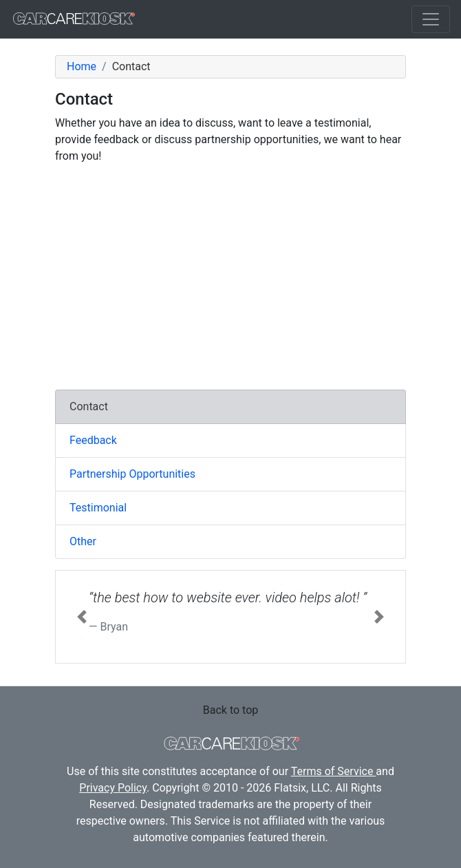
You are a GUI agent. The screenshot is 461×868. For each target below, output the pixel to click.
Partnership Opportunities (132, 474)
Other (83, 541)
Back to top (231, 710)
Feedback (93, 440)
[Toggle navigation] (431, 19)
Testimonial (98, 508)
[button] (82, 617)
